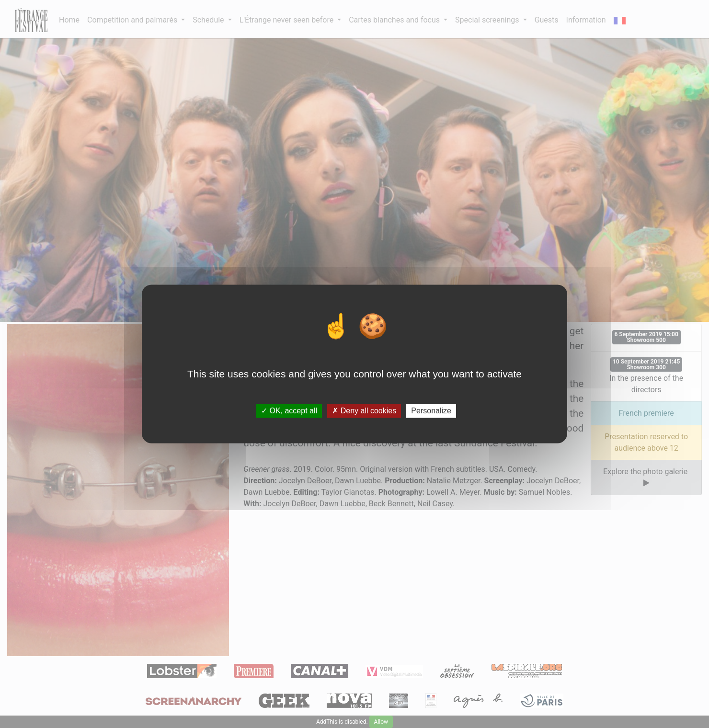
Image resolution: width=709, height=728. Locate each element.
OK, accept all (289, 411)
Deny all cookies (364, 411)
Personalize (431, 411)
